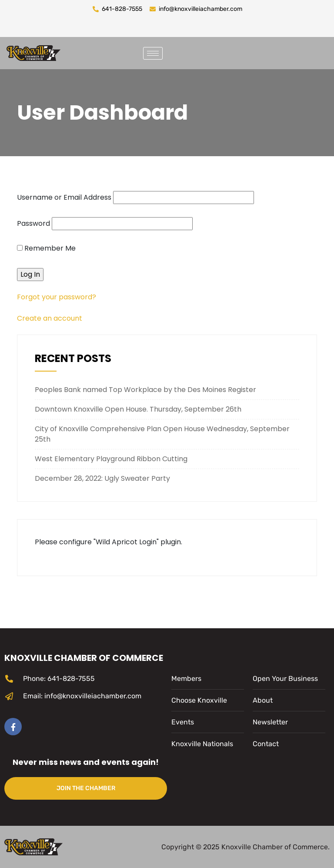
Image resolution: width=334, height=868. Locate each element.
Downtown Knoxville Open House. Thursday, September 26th (138, 409)
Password (33, 223)
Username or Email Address (64, 197)
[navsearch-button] (180, 52)
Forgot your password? (57, 297)
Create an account (50, 318)
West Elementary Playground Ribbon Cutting (111, 459)
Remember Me (46, 248)
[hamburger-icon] (153, 53)
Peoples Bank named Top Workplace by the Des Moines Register (145, 390)
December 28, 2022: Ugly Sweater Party (102, 478)
